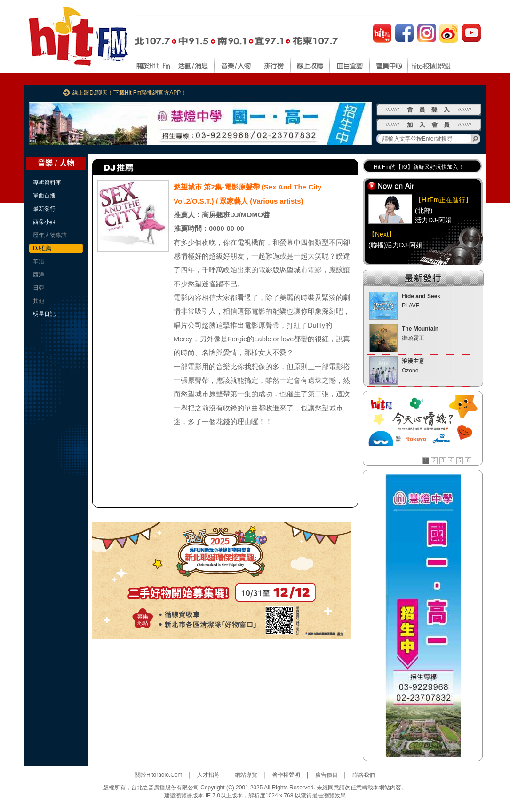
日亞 (39, 288)
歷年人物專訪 (50, 235)
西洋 (39, 275)
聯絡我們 (364, 775)
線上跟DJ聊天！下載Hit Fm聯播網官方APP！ (129, 93)
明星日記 (44, 314)
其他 (39, 301)
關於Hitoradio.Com (159, 775)
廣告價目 (327, 775)
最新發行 (44, 209)
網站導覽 (246, 775)
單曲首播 (44, 196)
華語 (39, 261)
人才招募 (208, 775)
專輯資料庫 (47, 182)
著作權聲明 (286, 775)
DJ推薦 (42, 248)
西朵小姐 (44, 222)
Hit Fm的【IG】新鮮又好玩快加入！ (419, 167)
